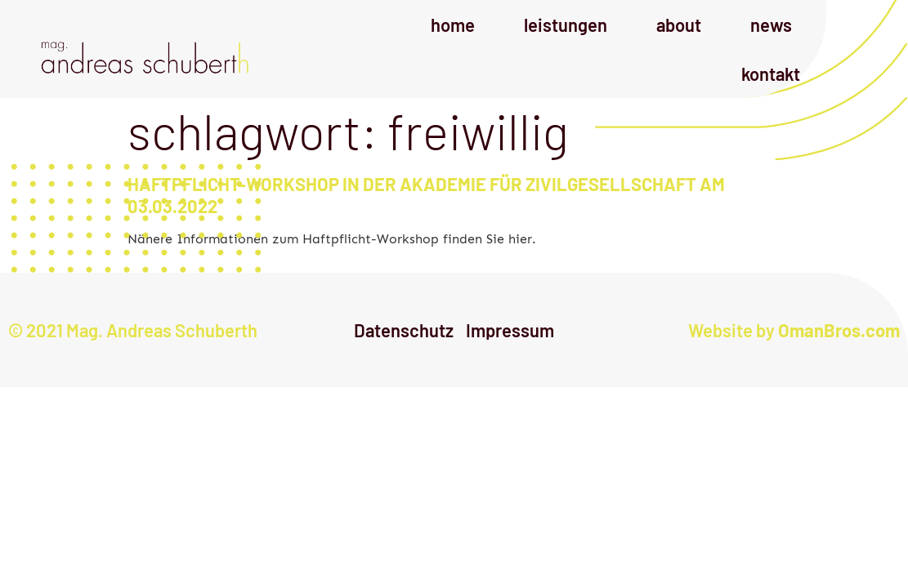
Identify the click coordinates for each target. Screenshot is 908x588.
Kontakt (771, 73)
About (679, 24)
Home (453, 24)
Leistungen (566, 24)
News (771, 24)
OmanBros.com (839, 330)
